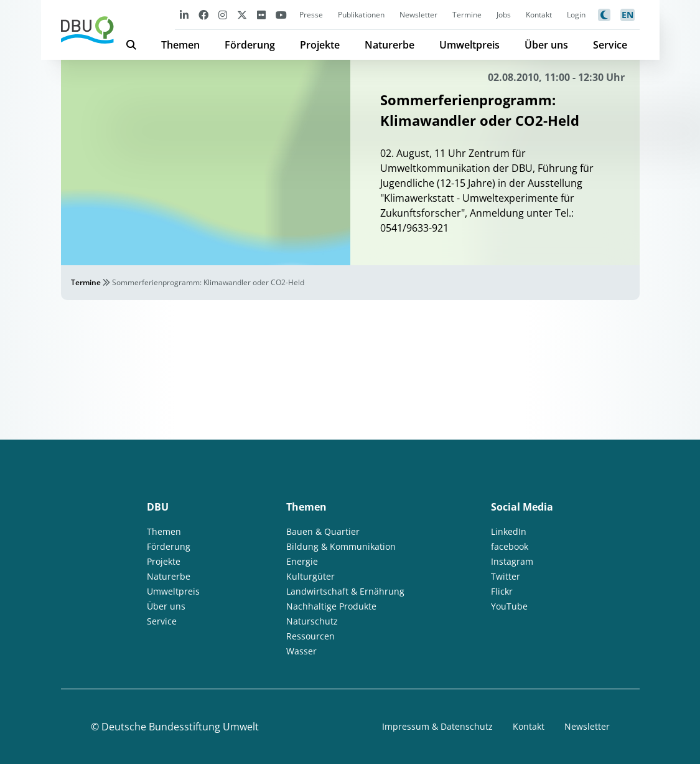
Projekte (320, 45)
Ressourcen (310, 636)
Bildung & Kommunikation (341, 546)
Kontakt (539, 15)
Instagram (512, 561)
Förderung (250, 45)
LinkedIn (509, 531)
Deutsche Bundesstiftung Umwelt (180, 727)
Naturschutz (312, 621)
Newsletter (418, 15)
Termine (467, 15)
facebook (510, 546)
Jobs (504, 15)
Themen (180, 45)
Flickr (502, 591)
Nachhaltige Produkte (331, 606)
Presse (311, 15)
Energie (302, 561)
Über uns (546, 45)
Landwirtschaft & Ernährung (345, 591)
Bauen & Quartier (323, 531)
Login (576, 15)
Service (610, 45)
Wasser (301, 651)
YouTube (509, 606)
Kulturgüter (310, 576)
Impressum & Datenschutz (437, 726)
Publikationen (361, 15)
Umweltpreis (469, 45)
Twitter (506, 576)
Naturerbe (390, 45)
